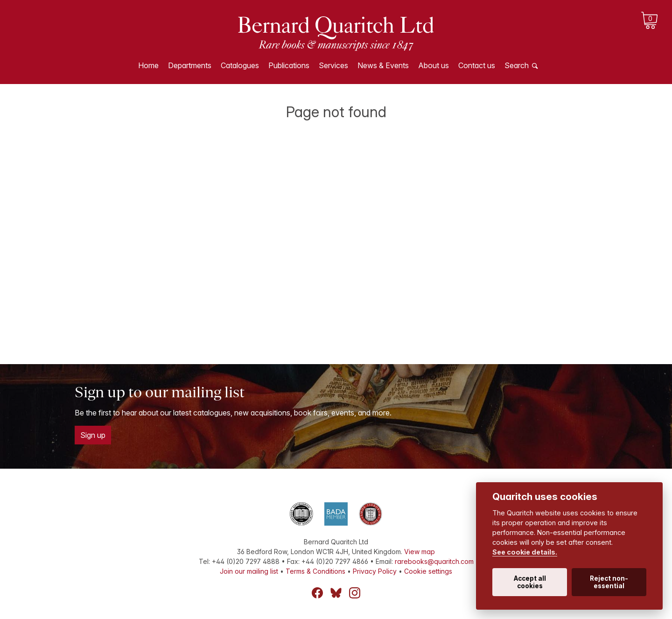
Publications (289, 65)
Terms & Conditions (315, 571)
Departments (190, 65)
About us (434, 65)
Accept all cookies (530, 582)
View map (420, 552)
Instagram (355, 593)
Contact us (477, 65)
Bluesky (336, 593)
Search (517, 65)
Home (148, 65)
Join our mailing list (249, 571)
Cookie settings (428, 571)
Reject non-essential (609, 582)
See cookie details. (525, 552)
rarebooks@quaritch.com (434, 561)
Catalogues (240, 65)
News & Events (383, 65)
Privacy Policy (375, 571)
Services (333, 65)
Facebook (317, 593)
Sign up (93, 435)
